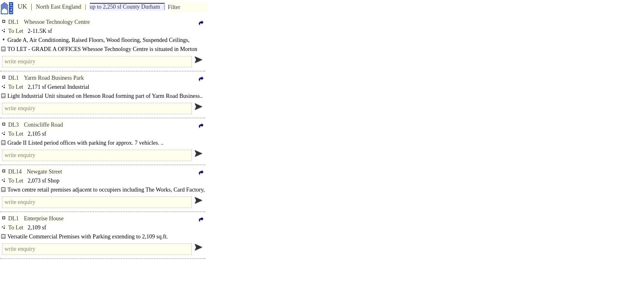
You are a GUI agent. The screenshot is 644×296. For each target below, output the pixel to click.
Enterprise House (44, 219)
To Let (16, 31)
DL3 (14, 125)
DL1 (14, 22)
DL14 (15, 172)
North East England (58, 7)
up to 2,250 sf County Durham (125, 7)
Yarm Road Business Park (54, 78)
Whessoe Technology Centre (57, 22)
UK (22, 6)
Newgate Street (44, 172)
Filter (174, 7)
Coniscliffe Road (43, 125)
